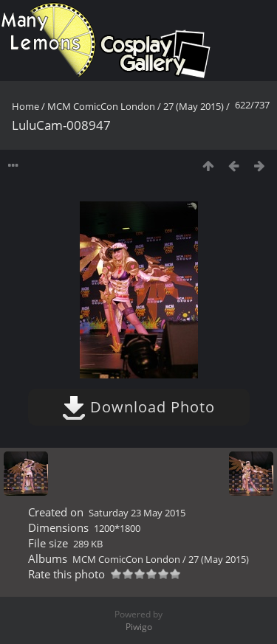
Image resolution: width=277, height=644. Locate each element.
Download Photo (138, 407)
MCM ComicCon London (101, 106)
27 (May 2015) (194, 106)
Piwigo (139, 627)
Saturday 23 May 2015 (137, 513)
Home (25, 106)
